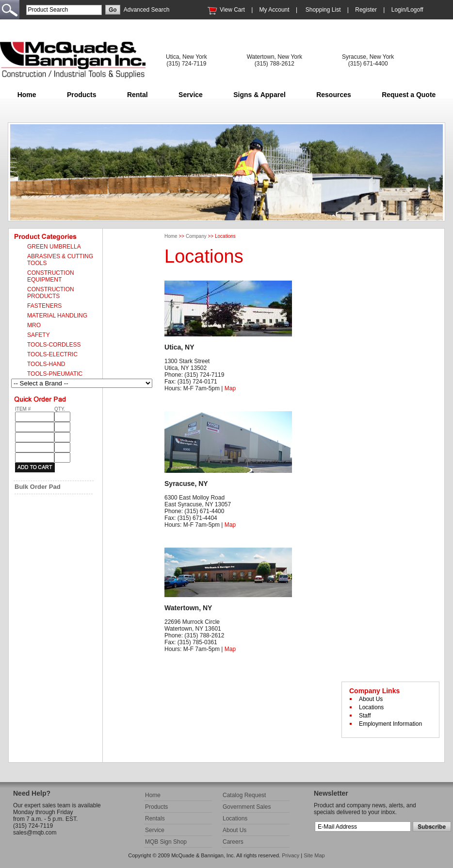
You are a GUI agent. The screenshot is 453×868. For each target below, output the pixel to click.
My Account (275, 10)
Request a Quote (409, 95)
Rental (138, 95)
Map (230, 388)
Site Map (314, 855)
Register (366, 10)
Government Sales (247, 807)
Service (191, 95)
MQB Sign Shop (166, 842)
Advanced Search (147, 10)
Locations (371, 707)
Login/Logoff (407, 10)
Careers (233, 842)
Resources (334, 95)
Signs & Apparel (259, 95)
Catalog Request (244, 795)
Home (27, 95)
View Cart (232, 10)
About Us (371, 699)
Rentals (155, 818)
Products (82, 95)
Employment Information (390, 724)
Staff (365, 716)
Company (196, 236)
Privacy (291, 855)
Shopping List (323, 10)
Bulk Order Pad (38, 487)
